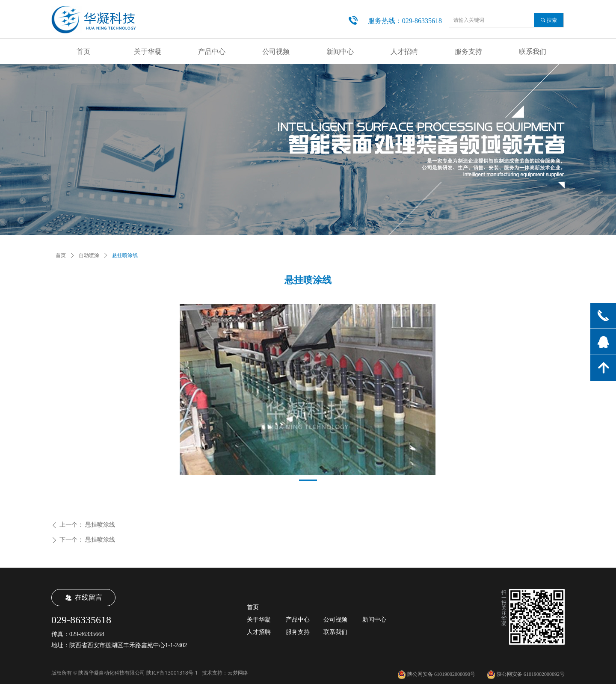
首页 (61, 255)
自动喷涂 (89, 255)
